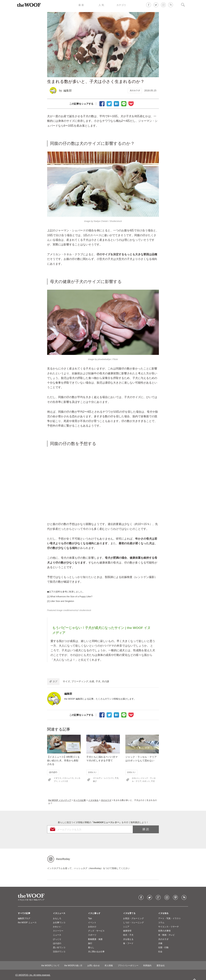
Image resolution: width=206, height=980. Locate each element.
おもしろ (57, 918)
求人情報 (109, 966)
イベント (92, 923)
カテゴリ (121, 5)
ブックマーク (116, 103)
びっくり (57, 939)
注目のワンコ (59, 952)
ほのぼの (53, 772)
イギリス (57, 778)
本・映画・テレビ (166, 935)
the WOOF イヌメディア (60, 800)
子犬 (98, 681)
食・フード (128, 943)
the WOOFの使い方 (73, 966)
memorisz (73, 610)
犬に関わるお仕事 (96, 952)
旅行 (90, 943)
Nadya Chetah (101, 221)
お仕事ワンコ (59, 923)
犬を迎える (128, 939)
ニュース (57, 935)
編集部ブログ (24, 918)
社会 (160, 952)
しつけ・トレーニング (133, 923)
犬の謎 (105, 681)
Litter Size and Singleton (62, 601)
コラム (161, 923)
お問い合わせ (94, 966)
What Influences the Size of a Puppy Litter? (71, 596)
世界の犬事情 (164, 931)
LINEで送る (124, 103)
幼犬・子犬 (128, 935)
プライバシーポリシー (128, 966)
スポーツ (92, 935)
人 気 (101, 5)
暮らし (91, 947)
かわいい (92, 772)
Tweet (109, 103)
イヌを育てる (129, 913)
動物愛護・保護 (95, 939)
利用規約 (147, 966)
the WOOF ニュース (27, 923)
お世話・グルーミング (133, 918)
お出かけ (92, 927)
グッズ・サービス (96, 931)
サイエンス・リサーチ (169, 927)
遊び (95, 781)
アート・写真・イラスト (170, 918)
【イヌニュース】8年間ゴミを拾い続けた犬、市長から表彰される (63, 761)
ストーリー (58, 931)
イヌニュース (68, 778)
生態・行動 (163, 947)
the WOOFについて (50, 966)
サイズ (66, 681)
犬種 (160, 943)
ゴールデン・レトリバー (103, 778)
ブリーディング (80, 681)
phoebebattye (104, 359)
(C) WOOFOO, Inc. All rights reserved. (33, 975)
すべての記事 (80, 800)
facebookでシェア (102, 103)
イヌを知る (93, 800)
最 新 (81, 5)
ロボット (146, 781)
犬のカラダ (135, 90)
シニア (126, 927)
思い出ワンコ (59, 947)
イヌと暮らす (94, 913)
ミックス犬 (63, 781)
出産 (92, 681)
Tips (90, 918)
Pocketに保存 (131, 103)
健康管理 (127, 931)
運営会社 (161, 966)
